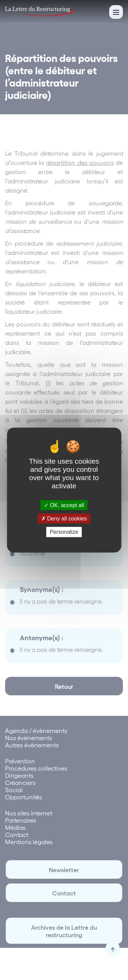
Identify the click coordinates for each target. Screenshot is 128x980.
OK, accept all (64, 505)
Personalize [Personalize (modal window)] (64, 532)
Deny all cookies (64, 519)
